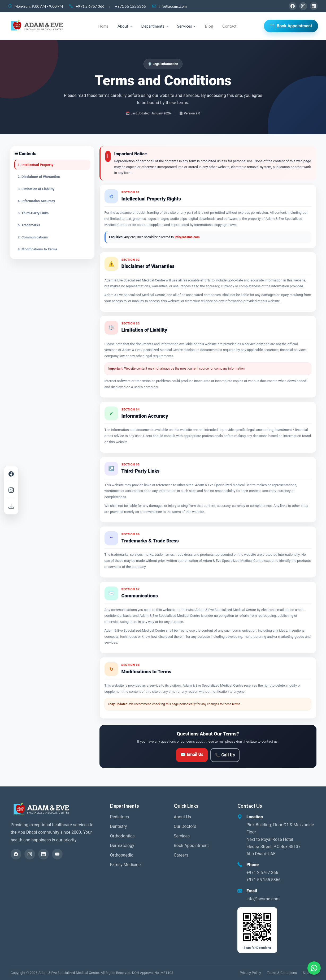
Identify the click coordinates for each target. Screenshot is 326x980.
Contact (229, 26)
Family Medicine (125, 865)
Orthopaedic (122, 855)
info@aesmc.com (173, 6)
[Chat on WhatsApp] (314, 968)
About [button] (123, 26)
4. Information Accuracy (36, 201)
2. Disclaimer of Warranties (39, 177)
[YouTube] (57, 854)
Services (182, 836)
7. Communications (33, 237)
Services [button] (185, 26)
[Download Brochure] (11, 506)
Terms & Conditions (282, 973)
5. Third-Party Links (33, 213)
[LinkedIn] (314, 6)
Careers (181, 855)
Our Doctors (185, 826)
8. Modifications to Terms (38, 249)
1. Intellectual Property (36, 165)
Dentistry (119, 826)
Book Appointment (291, 26)
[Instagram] (303, 6)
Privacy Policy (250, 973)
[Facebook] (293, 6)
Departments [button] (153, 26)
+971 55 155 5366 (131, 6)
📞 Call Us (225, 755)
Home (103, 26)
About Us (182, 817)
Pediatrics (119, 817)
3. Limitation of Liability (36, 189)
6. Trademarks (29, 225)
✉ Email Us (192, 754)
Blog (209, 26)
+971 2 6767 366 (90, 6)
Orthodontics (122, 836)
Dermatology (122, 846)
